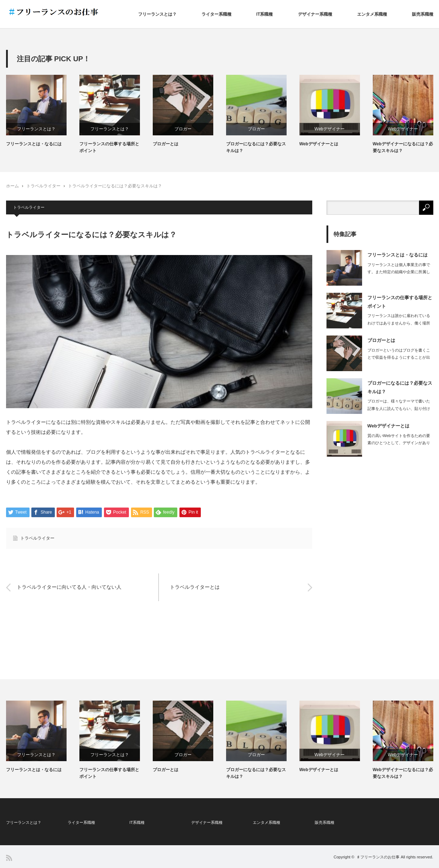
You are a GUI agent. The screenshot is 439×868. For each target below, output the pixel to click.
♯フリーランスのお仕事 (378, 857)
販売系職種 (423, 14)
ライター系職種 (216, 14)
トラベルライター (43, 186)
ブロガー (183, 129)
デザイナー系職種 (315, 14)
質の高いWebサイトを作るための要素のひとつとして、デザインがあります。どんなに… (399, 443)
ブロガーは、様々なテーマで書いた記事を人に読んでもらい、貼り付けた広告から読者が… (399, 409)
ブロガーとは (166, 144)
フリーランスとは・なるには (34, 144)
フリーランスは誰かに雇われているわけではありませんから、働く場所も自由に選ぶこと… (399, 323)
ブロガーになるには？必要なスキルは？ (256, 147)
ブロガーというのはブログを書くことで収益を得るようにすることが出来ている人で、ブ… (399, 358)
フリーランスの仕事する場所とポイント (109, 147)
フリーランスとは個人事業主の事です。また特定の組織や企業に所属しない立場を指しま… (399, 272)
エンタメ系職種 (372, 14)
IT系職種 (265, 14)
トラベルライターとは (195, 587)
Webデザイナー (329, 129)
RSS (9, 858)
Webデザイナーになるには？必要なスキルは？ (403, 147)
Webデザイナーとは (319, 144)
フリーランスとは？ (157, 14)
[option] (43, 111)
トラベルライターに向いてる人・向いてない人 (69, 587)
